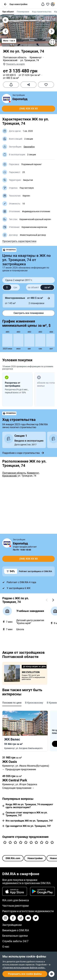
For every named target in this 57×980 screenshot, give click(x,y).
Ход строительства (42, 12)
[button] (5, 4)
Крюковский (10, 60)
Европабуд (20, 99)
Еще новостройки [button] (15, 4)
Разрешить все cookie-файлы (25, 974)
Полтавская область (15, 57)
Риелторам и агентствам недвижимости (28, 911)
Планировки (23, 12)
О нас (6, 947)
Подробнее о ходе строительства (23, 453)
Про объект (8, 12)
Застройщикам (12, 925)
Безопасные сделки (15, 936)
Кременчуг (36, 57)
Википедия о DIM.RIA (16, 930)
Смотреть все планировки (29, 313)
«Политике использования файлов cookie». (24, 968)
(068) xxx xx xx (28, 109)
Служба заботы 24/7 (15, 941)
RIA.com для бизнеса (16, 900)
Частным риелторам (15, 906)
